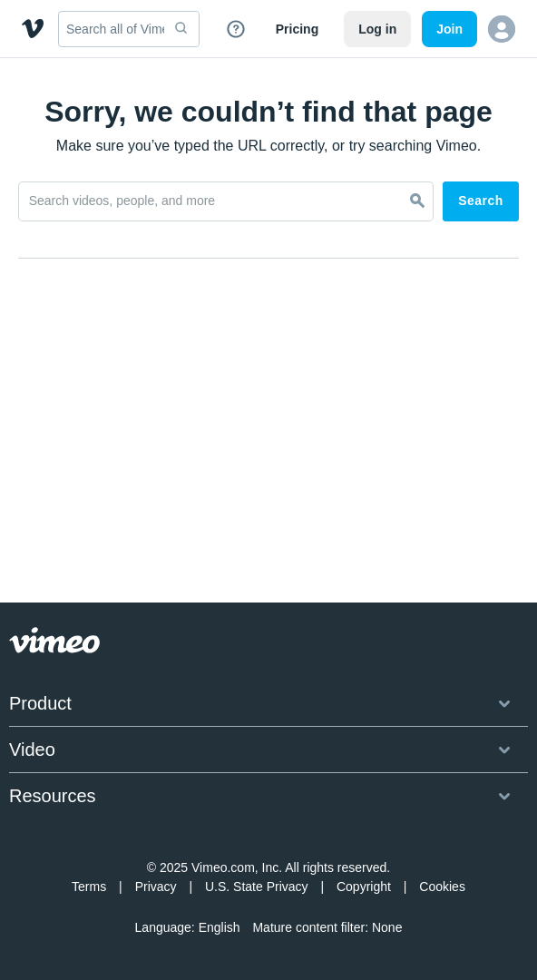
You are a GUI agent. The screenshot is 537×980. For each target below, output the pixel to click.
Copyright (364, 887)
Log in (377, 29)
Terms (89, 887)
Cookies (442, 887)
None (387, 927)
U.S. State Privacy (257, 887)
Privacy (156, 887)
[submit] (181, 29)
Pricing (297, 29)
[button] (502, 29)
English (220, 927)
